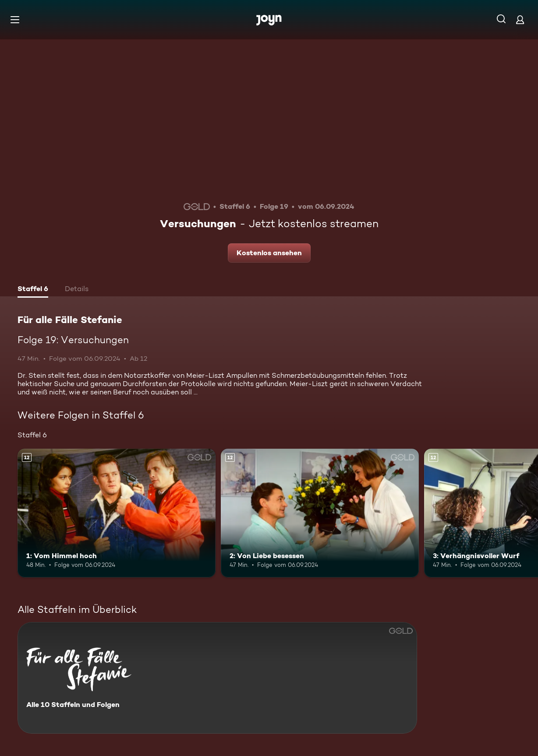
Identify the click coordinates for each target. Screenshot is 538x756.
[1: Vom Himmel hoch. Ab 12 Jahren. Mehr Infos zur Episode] (117, 513)
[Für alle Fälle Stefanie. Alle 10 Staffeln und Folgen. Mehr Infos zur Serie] (217, 678)
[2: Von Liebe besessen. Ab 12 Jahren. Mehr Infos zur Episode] (320, 513)
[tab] (33, 290)
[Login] (520, 19)
